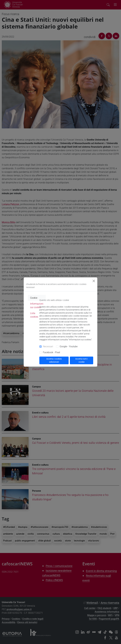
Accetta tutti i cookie (81, 360)
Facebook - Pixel (51, 352)
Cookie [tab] (34, 298)
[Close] (94, 281)
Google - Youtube (69, 346)
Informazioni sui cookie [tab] (37, 306)
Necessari (48, 346)
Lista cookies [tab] (34, 315)
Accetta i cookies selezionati (54, 360)
